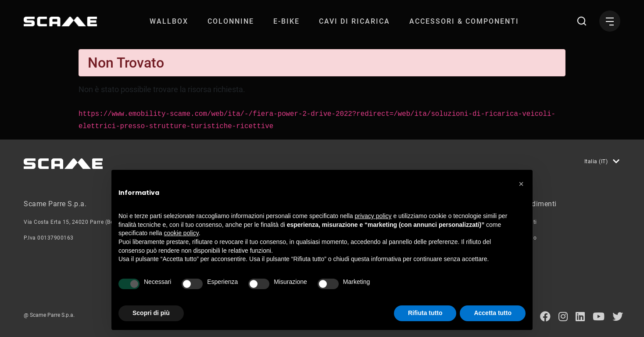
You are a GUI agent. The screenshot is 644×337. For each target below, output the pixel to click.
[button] (521, 184)
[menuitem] (169, 21)
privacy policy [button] (373, 216)
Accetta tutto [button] (493, 313)
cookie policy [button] (181, 233)
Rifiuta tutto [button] (425, 313)
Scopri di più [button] (151, 313)
